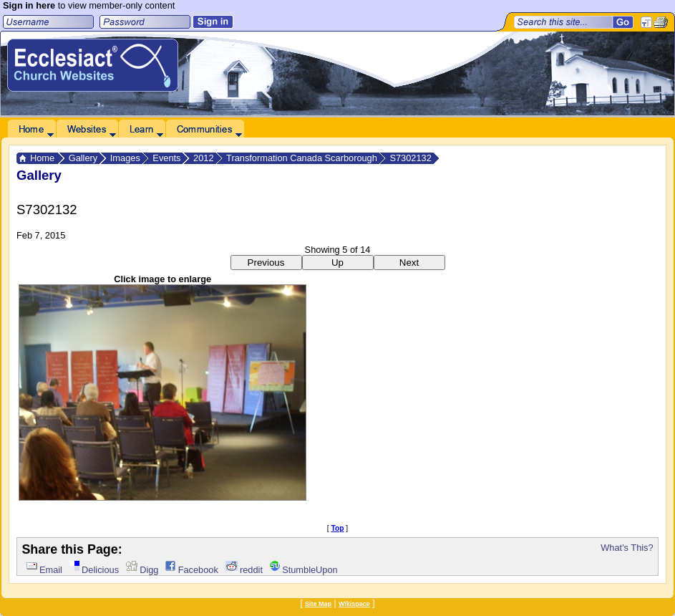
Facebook (191, 570)
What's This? (627, 548)
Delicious (94, 570)
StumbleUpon (304, 570)
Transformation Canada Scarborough (302, 158)
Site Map (318, 604)
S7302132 (410, 158)
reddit (244, 570)
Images (125, 158)
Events (166, 158)
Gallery (83, 158)
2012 (203, 158)
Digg (142, 570)
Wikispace (354, 604)
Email (44, 570)
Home (42, 158)
